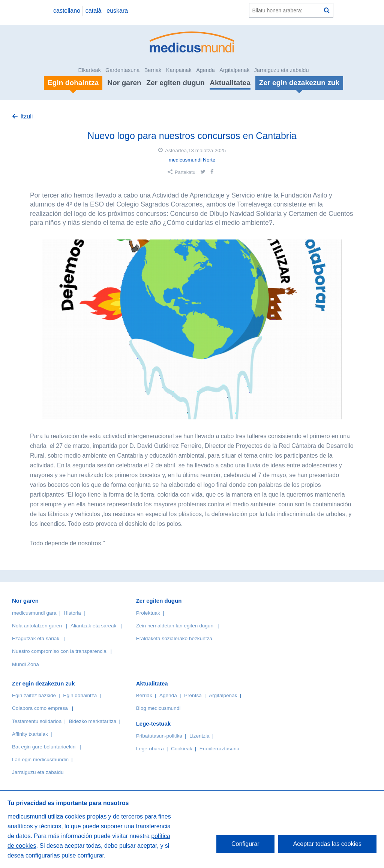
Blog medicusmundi (158, 708)
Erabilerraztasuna (220, 749)
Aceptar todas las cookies (327, 844)
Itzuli (26, 116)
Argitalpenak (234, 70)
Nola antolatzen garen (37, 626)
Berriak (153, 70)
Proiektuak (148, 613)
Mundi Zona (25, 664)
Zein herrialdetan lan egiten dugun (175, 626)
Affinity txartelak (30, 734)
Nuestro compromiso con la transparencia (59, 651)
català (94, 11)
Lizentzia (199, 736)
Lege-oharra (150, 749)
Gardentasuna (122, 70)
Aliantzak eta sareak (93, 626)
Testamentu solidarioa (37, 721)
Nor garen (124, 83)
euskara (117, 11)
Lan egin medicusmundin (40, 759)
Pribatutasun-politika (159, 736)
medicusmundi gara (34, 613)
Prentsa (193, 695)
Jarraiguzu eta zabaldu (282, 70)
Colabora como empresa (40, 708)
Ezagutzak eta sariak (36, 638)
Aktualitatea (230, 83)
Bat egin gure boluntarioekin (44, 747)
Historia (72, 613)
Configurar (245, 844)
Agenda (205, 70)
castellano (67, 11)
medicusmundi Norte (192, 160)
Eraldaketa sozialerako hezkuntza (174, 638)
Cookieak (182, 749)
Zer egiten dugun (175, 83)
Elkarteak (90, 70)
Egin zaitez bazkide (34, 695)
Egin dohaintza (80, 695)
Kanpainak (179, 70)
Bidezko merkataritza (92, 721)
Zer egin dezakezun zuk (43, 683)
